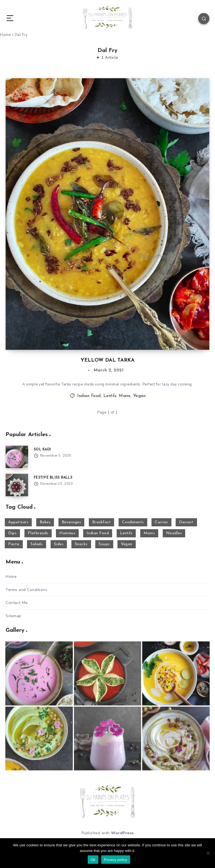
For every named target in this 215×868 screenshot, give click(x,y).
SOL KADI (42, 450)
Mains (125, 396)
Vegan (140, 396)
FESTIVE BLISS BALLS (53, 478)
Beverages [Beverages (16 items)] (72, 522)
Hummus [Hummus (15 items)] (67, 533)
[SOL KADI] (17, 457)
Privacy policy (116, 860)
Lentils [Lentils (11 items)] (126, 533)
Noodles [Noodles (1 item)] (174, 533)
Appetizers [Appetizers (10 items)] (18, 522)
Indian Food (89, 396)
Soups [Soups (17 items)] (104, 544)
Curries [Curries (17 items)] (161, 522)
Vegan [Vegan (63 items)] (127, 544)
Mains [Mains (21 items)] (149, 533)
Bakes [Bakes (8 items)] (45, 522)
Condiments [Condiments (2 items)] (133, 522)
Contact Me (17, 603)
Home (11, 577)
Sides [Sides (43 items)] (59, 544)
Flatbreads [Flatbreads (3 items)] (38, 533)
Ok (93, 860)
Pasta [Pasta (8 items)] (14, 544)
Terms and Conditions (26, 590)
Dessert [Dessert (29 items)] (186, 522)
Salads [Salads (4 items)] (37, 544)
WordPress (122, 833)
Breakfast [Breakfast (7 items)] (102, 522)
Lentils (110, 396)
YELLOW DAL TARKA (108, 360)
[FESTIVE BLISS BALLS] (17, 485)
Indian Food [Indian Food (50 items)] (98, 533)
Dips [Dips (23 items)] (12, 533)
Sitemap (13, 616)
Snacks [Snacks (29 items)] (81, 544)
